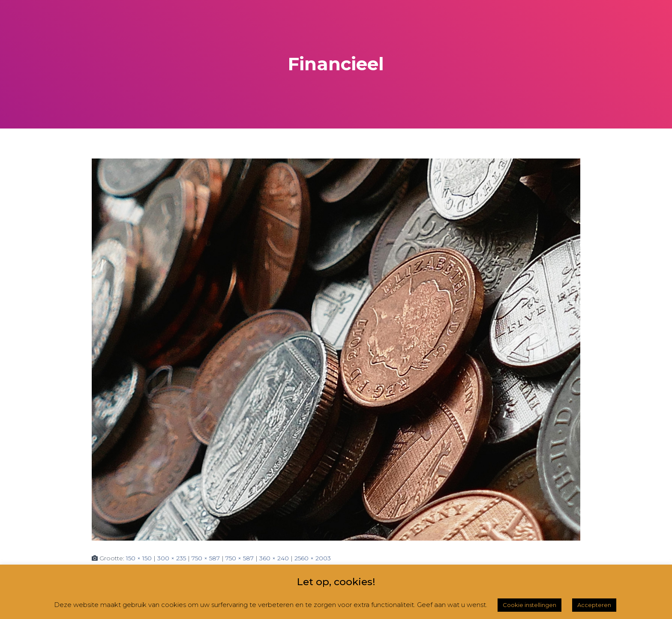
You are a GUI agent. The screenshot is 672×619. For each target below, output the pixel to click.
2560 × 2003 (313, 558)
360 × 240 (274, 558)
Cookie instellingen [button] (529, 605)
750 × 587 (206, 558)
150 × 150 (139, 558)
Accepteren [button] (594, 605)
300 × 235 (172, 558)
